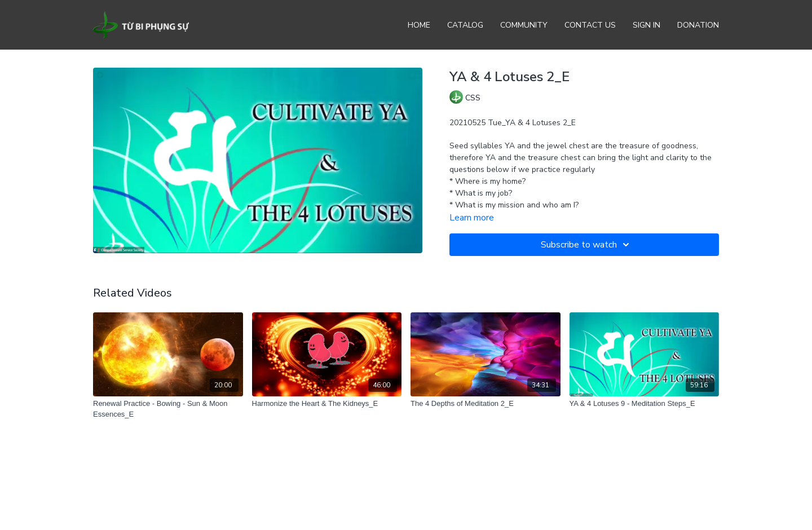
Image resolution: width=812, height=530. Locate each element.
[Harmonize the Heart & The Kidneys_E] (327, 404)
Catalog (465, 25)
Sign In (646, 25)
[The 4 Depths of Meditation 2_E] (486, 404)
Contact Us (590, 25)
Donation (698, 25)
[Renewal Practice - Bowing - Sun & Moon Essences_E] (168, 409)
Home (419, 25)
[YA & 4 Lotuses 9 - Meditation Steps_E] (645, 404)
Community (524, 25)
